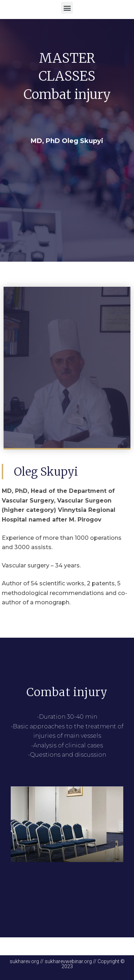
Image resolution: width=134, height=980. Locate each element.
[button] (67, 8)
